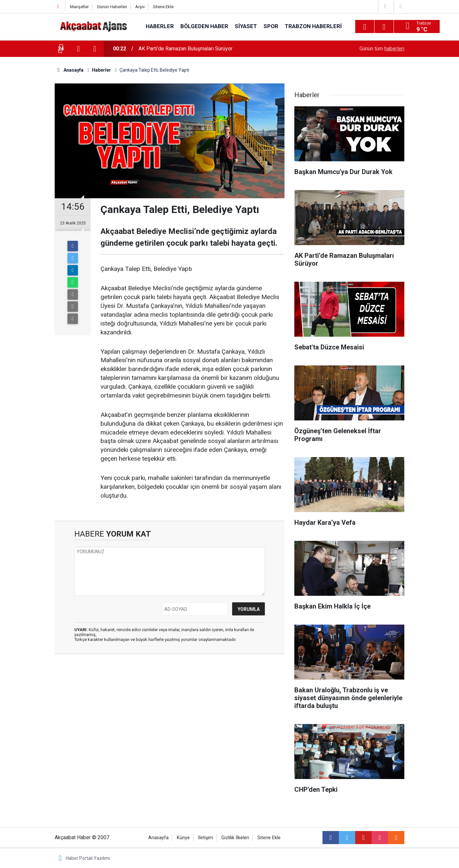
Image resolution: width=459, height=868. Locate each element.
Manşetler (79, 7)
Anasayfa (158, 838)
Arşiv (140, 7)
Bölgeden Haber (204, 26)
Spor (271, 26)
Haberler (160, 26)
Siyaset (246, 26)
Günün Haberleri (112, 7)
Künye (183, 838)
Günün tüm (382, 49)
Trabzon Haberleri (313, 26)
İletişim (206, 838)
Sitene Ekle (163, 7)
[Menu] (365, 27)
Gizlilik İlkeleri (235, 838)
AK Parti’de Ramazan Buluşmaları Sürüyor (185, 49)
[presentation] (78, 49)
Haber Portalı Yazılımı (88, 858)
